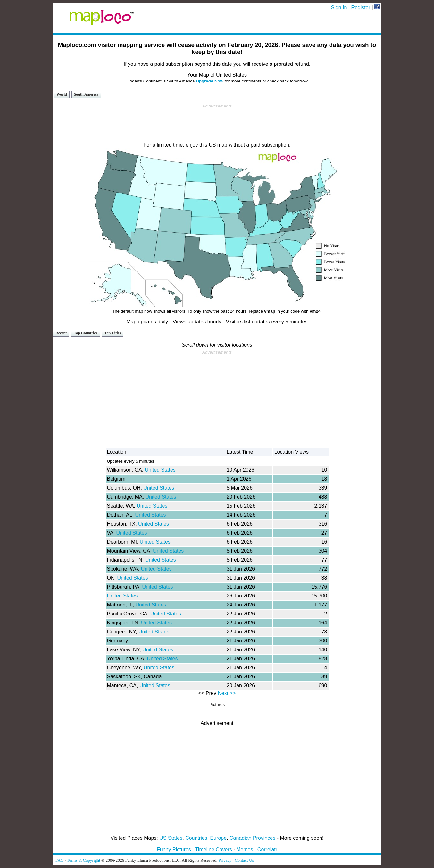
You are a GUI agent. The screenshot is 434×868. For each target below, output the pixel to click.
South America (86, 94)
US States (171, 838)
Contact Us (244, 860)
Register (361, 8)
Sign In (339, 8)
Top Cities (113, 333)
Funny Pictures (174, 850)
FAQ (60, 860)
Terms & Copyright (83, 860)
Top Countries (85, 333)
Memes (245, 850)
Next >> (227, 693)
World (62, 94)
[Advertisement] (217, 123)
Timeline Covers (214, 850)
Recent (61, 333)
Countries (196, 838)
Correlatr (267, 850)
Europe (219, 838)
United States (160, 470)
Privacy (225, 860)
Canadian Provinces (252, 838)
